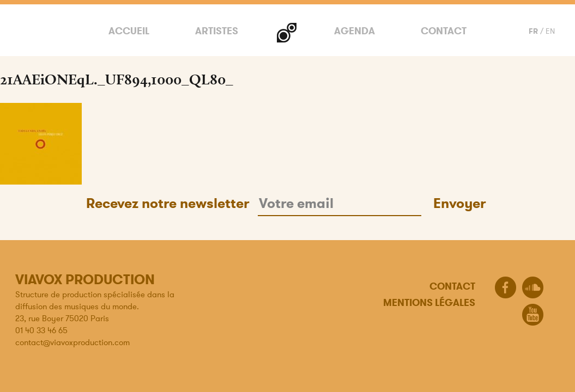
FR (533, 31)
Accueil (129, 31)
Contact (444, 31)
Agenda (355, 31)
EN (550, 31)
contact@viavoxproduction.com (72, 342)
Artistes (217, 31)
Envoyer (459, 203)
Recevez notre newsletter (168, 203)
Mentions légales (429, 302)
